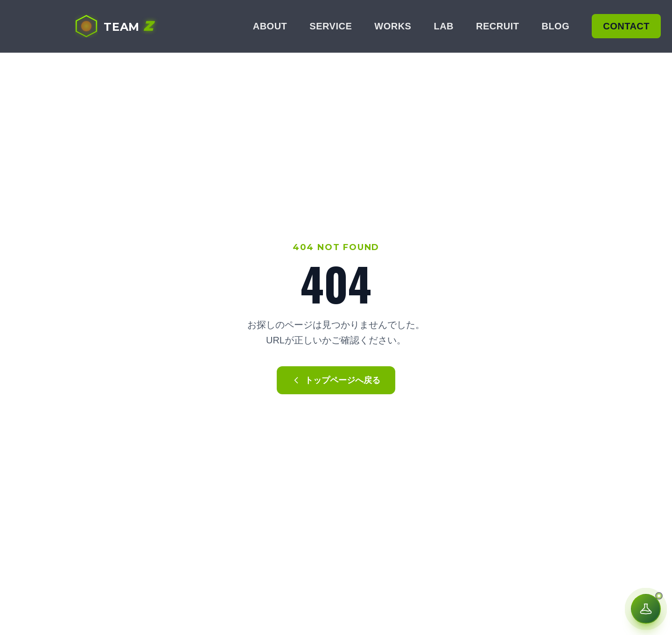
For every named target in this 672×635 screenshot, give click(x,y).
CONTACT (626, 26)
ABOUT (270, 26)
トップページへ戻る (336, 380)
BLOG (555, 26)
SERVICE (331, 26)
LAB (444, 26)
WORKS (393, 26)
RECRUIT (497, 26)
